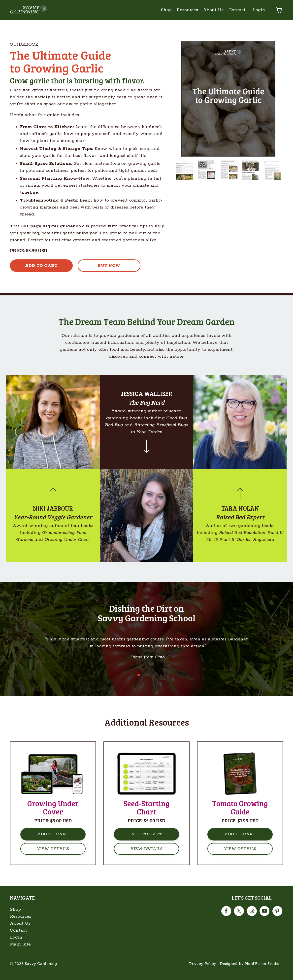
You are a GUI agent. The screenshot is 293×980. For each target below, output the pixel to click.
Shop (166, 10)
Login (259, 10)
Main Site (20, 951)
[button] (41, 266)
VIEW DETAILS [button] (53, 856)
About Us (213, 10)
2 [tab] (147, 682)
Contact (237, 10)
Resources (187, 10)
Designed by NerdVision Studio (250, 971)
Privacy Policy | (204, 971)
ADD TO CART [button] (53, 841)
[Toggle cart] (279, 10)
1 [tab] (139, 682)
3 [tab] (155, 682)
